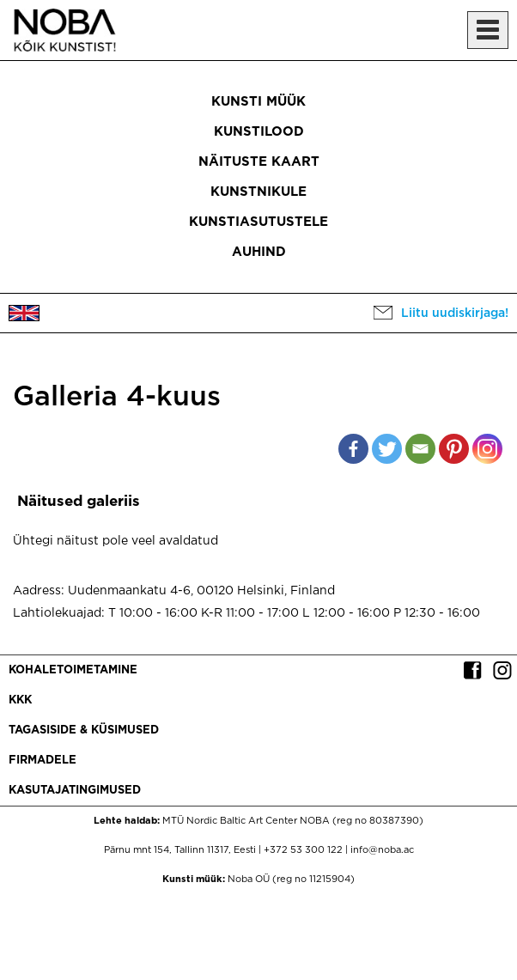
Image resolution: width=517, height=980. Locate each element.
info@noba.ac (382, 850)
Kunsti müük (258, 102)
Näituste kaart (259, 162)
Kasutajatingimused (75, 791)
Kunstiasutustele (258, 222)
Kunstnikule (258, 192)
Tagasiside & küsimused (84, 730)
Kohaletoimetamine (73, 670)
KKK (20, 700)
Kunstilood (259, 132)
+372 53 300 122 (303, 850)
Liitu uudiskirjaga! (455, 313)
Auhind (259, 252)
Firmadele (43, 761)
